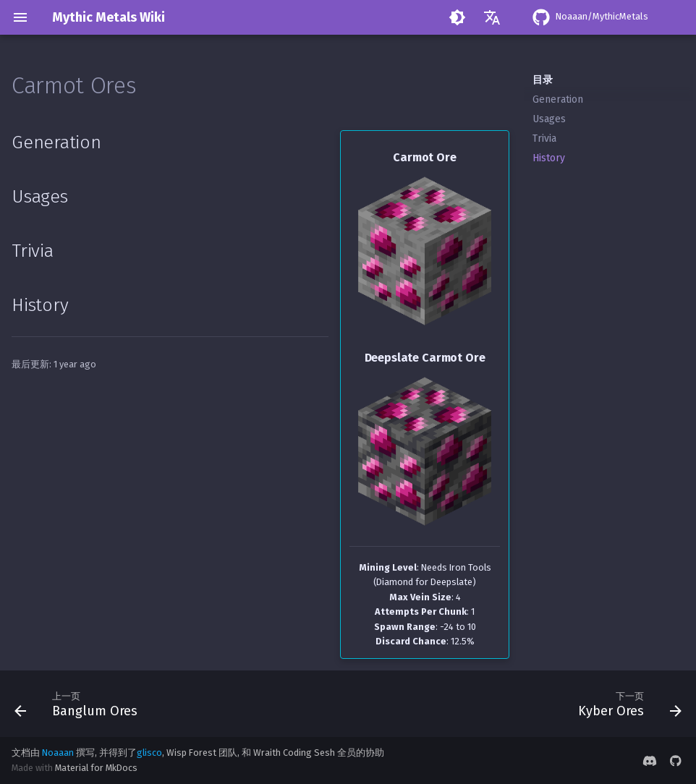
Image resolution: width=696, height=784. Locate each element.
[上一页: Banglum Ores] (80, 704)
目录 (543, 80)
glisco (149, 753)
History (549, 158)
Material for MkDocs (96, 768)
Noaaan (58, 753)
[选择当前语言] (492, 17)
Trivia (544, 139)
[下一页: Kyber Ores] (626, 704)
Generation (558, 99)
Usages (549, 119)
